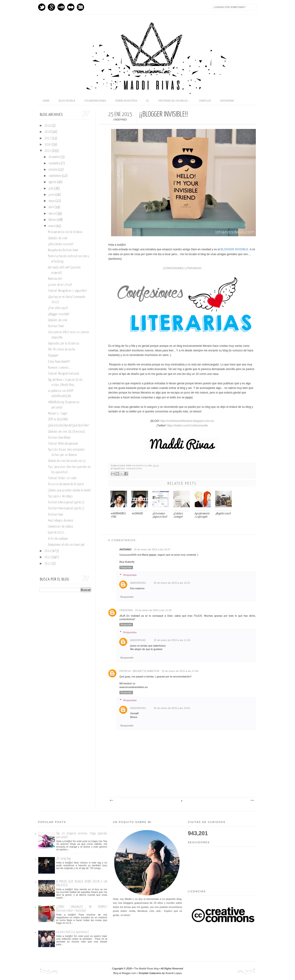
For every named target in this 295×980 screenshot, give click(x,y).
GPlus (51, 7)
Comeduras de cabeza (60, 527)
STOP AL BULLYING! (58, 420)
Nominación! (55, 279)
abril (52, 207)
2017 (48, 138)
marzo (53, 214)
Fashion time (55, 515)
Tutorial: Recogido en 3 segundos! (67, 291)
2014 (48, 551)
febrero (53, 220)
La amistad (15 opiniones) (72, 932)
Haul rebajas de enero (60, 521)
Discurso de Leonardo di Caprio (66, 484)
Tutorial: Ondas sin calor (62, 478)
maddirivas (140, 466)
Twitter (42, 7)
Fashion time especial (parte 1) (66, 508)
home (46, 101)
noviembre (55, 163)
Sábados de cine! (58, 238)
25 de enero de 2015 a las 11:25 (153, 610)
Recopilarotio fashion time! (63, 250)
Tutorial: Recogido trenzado (63, 374)
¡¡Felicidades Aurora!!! (61, 244)
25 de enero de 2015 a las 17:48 (180, 671)
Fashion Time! (56, 326)
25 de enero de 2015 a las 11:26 (172, 640)
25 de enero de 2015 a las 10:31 (172, 583)
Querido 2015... (57, 533)
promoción (134, 469)
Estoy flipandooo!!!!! (59, 362)
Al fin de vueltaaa (58, 539)
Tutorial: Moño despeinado (63, 444)
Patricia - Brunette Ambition (139, 671)
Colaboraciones (95, 101)
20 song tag (63, 859)
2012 (48, 564)
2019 (48, 126)
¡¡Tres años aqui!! (58, 308)
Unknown (126, 610)
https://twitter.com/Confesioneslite (187, 426)
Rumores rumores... (59, 368)
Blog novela (67, 101)
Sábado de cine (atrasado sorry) (67, 461)
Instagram (80, 7)
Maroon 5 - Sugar (58, 414)
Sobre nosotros (126, 101)
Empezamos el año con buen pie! (66, 545)
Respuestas (130, 575)
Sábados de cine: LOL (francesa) (66, 432)
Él (148, 101)
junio (52, 195)
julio (51, 189)
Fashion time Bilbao (59, 438)
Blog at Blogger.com (125, 973)
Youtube (61, 7)
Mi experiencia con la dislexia (65, 232)
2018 (48, 132)
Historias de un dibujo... (174, 101)
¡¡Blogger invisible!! (59, 314)
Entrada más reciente (111, 800)
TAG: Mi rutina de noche (61, 350)
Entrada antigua (252, 800)
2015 (48, 151)
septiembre (55, 176)
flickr (71, 7)
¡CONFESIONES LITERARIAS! (182, 268)
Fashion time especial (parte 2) (66, 502)
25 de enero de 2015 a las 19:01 (172, 708)
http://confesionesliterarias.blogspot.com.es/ (187, 421)
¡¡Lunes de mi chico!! (60, 285)
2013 (48, 557)
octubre (53, 170)
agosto (53, 182)
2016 (48, 145)
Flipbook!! (53, 356)
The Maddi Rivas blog (146, 968)
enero (52, 226)
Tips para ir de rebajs (60, 496)
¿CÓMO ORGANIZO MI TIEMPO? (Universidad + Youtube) (82, 909)
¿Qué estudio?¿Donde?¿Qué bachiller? (69, 426)
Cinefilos (205, 101)
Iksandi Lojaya (174, 973)
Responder (126, 567)
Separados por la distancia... (65, 344)
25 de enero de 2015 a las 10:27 (152, 549)
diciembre (55, 157)
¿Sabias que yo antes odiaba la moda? (69, 490)
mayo (52, 201)
